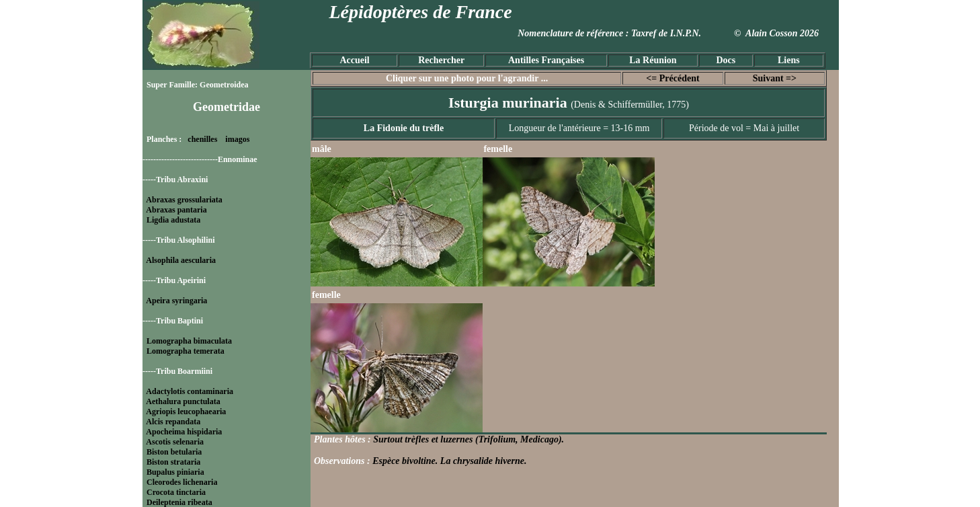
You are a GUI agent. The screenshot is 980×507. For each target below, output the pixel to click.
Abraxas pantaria (176, 210)
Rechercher (441, 60)
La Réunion (653, 60)
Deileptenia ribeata (179, 502)
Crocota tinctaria (176, 492)
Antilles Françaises (546, 60)
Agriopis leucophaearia (186, 412)
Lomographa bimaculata (189, 341)
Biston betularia (174, 452)
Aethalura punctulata (183, 401)
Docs (726, 60)
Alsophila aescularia (181, 260)
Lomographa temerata (186, 351)
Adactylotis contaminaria (190, 391)
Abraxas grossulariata (184, 200)
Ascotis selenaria (175, 442)
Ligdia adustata (173, 220)
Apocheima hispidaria (184, 432)
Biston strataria (173, 462)
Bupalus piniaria (175, 472)
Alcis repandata (173, 422)
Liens (789, 60)
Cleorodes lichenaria (182, 482)
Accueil (354, 60)
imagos (237, 139)
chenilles (202, 139)
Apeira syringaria (176, 301)
